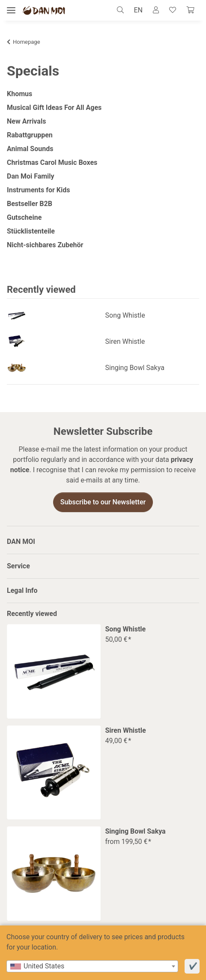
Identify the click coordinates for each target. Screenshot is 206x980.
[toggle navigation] (11, 11)
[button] (123, 10)
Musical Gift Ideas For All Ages (54, 108)
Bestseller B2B (30, 204)
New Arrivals (26, 121)
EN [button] (138, 10)
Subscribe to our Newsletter (103, 502)
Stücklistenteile (31, 231)
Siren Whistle (125, 341)
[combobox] (92, 966)
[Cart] (190, 10)
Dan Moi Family (31, 176)
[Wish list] (173, 10)
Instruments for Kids (38, 190)
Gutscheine (24, 217)
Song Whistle (125, 315)
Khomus (19, 94)
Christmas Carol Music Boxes (52, 162)
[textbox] (92, 966)
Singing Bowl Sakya (135, 368)
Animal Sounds (30, 149)
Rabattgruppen (30, 135)
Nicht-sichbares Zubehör (45, 245)
